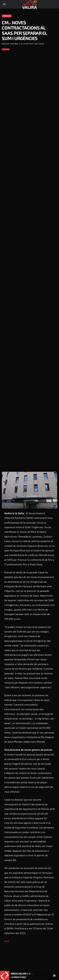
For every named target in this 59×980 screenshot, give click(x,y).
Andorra (7, 16)
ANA (7, 941)
